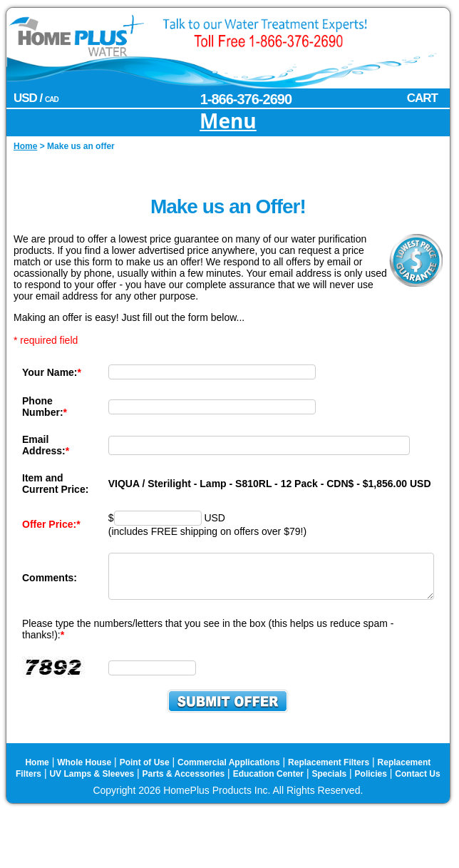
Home (37, 776)
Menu (228, 122)
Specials (329, 787)
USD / (36, 98)
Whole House (84, 776)
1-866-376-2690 (246, 99)
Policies (371, 787)
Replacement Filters (329, 776)
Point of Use (145, 776)
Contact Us (417, 787)
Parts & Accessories (184, 787)
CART (422, 98)
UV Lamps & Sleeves (92, 787)
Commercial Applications (229, 776)
